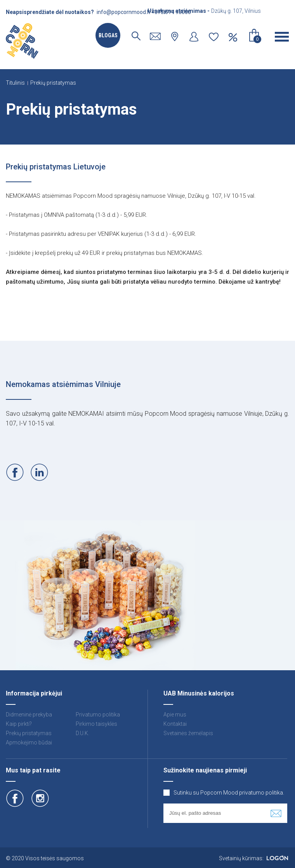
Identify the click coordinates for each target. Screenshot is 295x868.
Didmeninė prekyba (29, 715)
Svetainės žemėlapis (188, 733)
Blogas (108, 35)
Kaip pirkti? (19, 724)
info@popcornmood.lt (123, 12)
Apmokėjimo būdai (29, 743)
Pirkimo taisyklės (96, 724)
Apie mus (175, 715)
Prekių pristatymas (53, 83)
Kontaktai (175, 724)
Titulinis (15, 83)
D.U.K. (82, 733)
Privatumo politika (98, 715)
